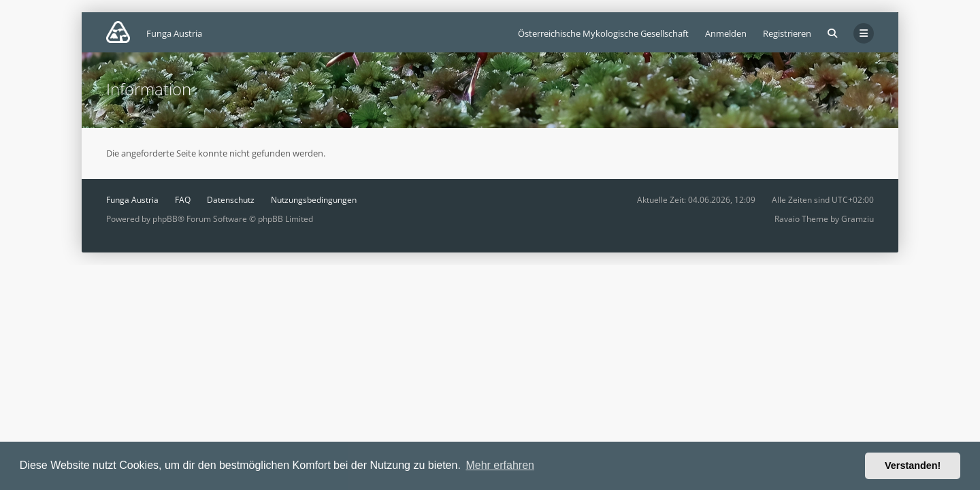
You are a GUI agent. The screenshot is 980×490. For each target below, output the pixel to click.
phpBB (165, 219)
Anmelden (726, 33)
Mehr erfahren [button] (500, 465)
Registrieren (787, 33)
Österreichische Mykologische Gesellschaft (603, 33)
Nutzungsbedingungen (314, 200)
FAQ (183, 200)
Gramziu (857, 219)
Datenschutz (231, 200)
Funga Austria (132, 200)
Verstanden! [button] (913, 465)
